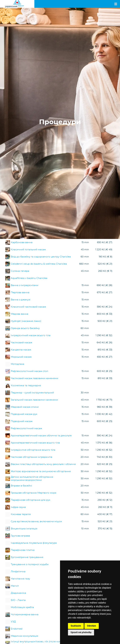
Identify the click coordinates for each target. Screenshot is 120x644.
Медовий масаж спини (25, 407)
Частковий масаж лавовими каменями (34, 378)
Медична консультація (24, 636)
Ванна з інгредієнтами (25, 285)
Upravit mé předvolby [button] (81, 632)
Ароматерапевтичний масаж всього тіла (35, 443)
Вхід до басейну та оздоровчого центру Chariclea (41, 257)
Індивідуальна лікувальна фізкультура (34, 543)
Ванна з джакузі (21, 300)
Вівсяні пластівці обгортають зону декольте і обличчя (43, 464)
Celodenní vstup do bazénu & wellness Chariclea (39, 264)
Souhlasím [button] (76, 626)
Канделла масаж (21, 350)
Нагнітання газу (20, 579)
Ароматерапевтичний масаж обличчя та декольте (41, 436)
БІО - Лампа (18, 600)
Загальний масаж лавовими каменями (34, 400)
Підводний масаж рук (24, 414)
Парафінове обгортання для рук (31, 500)
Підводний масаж (22, 421)
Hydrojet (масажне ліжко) (26, 321)
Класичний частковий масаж (28, 307)
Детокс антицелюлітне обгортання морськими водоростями (32, 479)
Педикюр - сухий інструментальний (32, 393)
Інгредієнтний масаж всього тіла (31, 335)
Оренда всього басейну (25, 328)
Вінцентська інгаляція (24, 529)
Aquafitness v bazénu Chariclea (29, 278)
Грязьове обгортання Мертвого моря (34, 493)
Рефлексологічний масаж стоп (29, 371)
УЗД (13, 622)
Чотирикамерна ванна (25, 615)
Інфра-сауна (18, 507)
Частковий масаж (21, 343)
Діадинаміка (18, 593)
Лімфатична (18, 572)
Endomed (17, 629)
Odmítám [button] (92, 626)
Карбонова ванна (22, 242)
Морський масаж (21, 357)
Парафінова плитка (23, 550)
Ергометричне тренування (27, 557)
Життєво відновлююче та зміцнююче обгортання (41, 471)
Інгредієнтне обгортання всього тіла (33, 450)
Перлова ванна (20, 293)
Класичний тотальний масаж (28, 250)
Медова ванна (20, 314)
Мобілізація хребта (22, 607)
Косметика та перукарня (26, 386)
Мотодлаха (17, 364)
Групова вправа (20, 536)
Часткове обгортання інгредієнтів (31, 457)
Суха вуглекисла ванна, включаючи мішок (36, 521)
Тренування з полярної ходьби (30, 564)
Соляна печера (20, 271)
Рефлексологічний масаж (26, 428)
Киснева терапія (21, 514)
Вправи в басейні (21, 486)
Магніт (15, 586)
